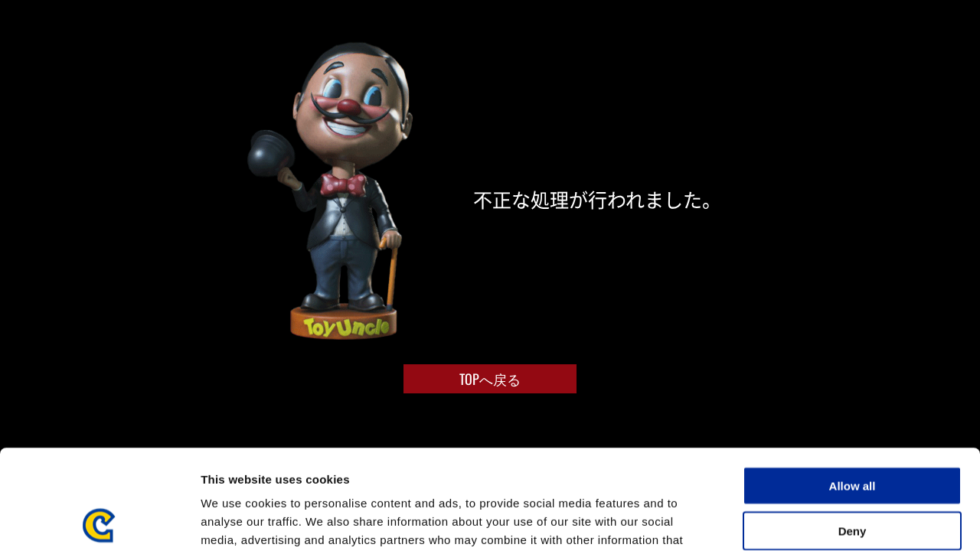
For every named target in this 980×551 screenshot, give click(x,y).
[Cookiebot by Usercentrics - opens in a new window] (99, 521)
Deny (853, 431)
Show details (804, 521)
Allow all (853, 386)
